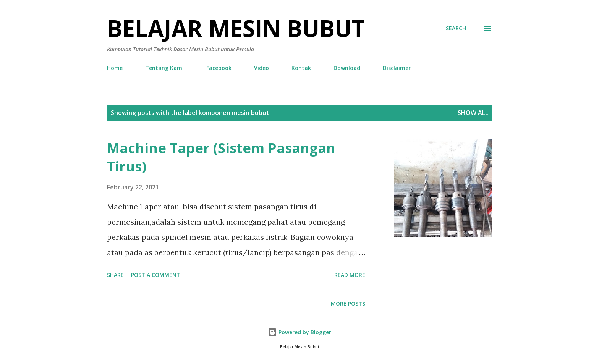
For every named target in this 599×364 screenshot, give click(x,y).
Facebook (219, 68)
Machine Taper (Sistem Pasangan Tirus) (221, 157)
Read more (350, 275)
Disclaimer (397, 68)
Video (261, 68)
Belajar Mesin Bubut (236, 28)
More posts (348, 303)
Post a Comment (156, 275)
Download (347, 68)
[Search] (456, 28)
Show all (473, 113)
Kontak (301, 68)
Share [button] (115, 275)
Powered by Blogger (299, 332)
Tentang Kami (164, 68)
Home (115, 68)
